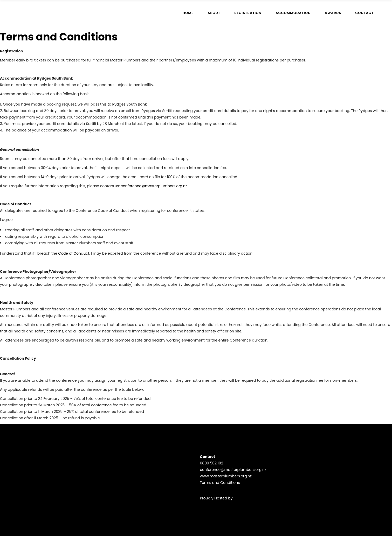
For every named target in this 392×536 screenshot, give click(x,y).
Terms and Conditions (220, 483)
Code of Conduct (73, 253)
